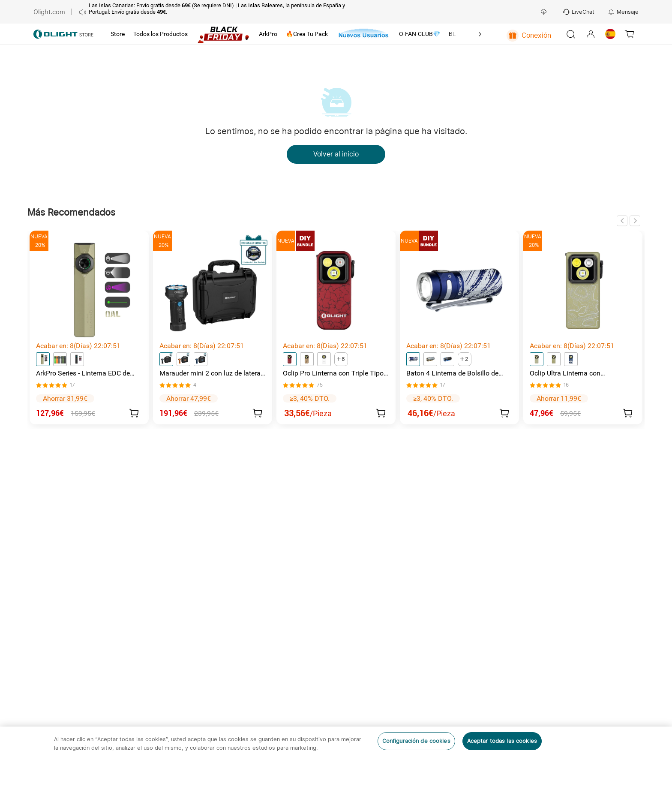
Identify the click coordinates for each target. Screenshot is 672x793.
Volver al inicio (336, 154)
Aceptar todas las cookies (502, 741)
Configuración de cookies (416, 741)
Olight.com (49, 12)
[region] (336, 760)
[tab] (118, 34)
